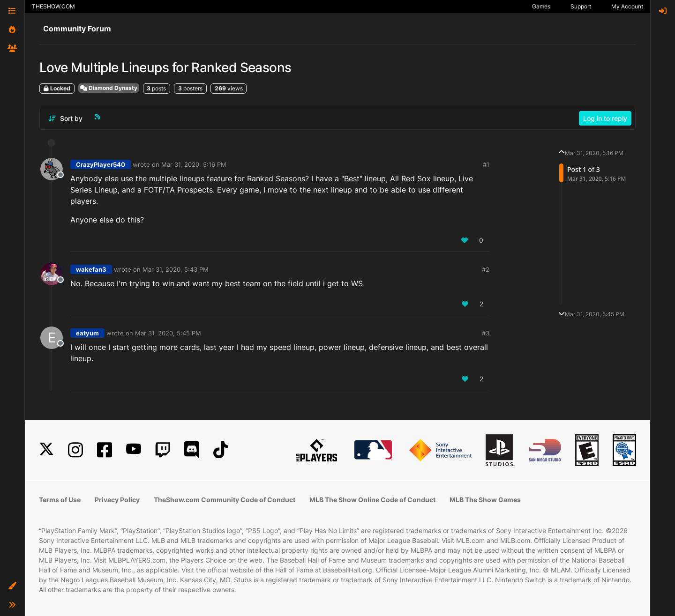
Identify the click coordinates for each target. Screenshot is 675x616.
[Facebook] (105, 450)
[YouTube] (134, 450)
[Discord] (192, 450)
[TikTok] (221, 450)
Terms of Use (60, 500)
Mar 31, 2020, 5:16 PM (194, 164)
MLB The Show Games (485, 500)
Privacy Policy (117, 500)
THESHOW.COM (53, 6)
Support (581, 6)
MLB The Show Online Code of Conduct (372, 500)
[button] (12, 586)
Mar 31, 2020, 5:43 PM (176, 269)
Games (541, 6)
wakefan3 (91, 269)
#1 (486, 164)
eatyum (87, 333)
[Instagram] (75, 450)
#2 (486, 269)
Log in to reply (605, 118)
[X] (46, 450)
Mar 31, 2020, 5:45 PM (168, 333)
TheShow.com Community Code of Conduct (225, 500)
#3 (486, 333)
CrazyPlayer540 (101, 164)
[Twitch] (163, 450)
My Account (627, 6)
